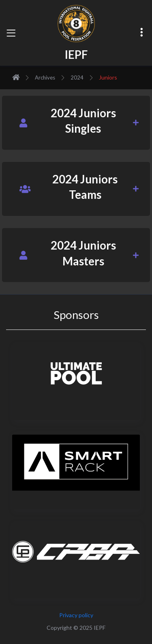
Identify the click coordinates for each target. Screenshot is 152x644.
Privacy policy (76, 615)
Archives (45, 78)
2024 (77, 78)
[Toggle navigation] (11, 33)
